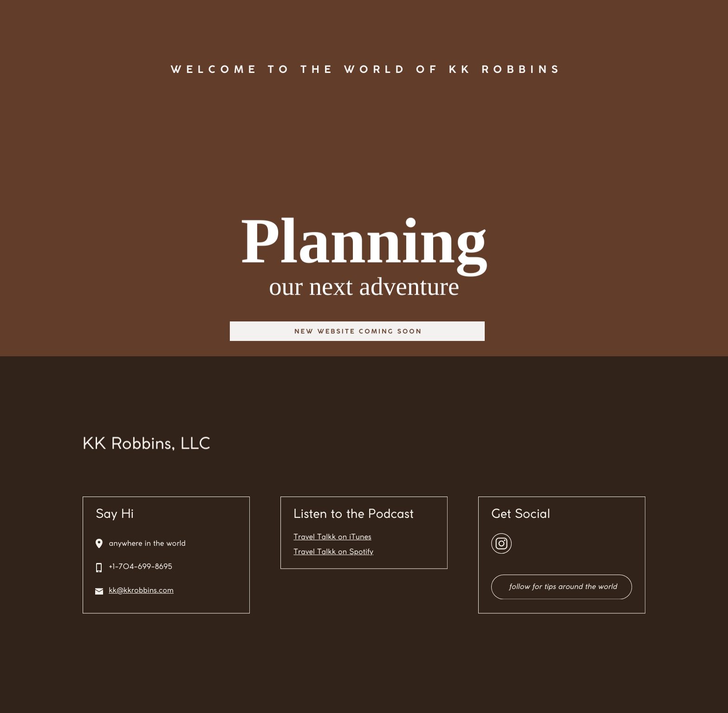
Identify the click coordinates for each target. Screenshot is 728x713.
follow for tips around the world (563, 587)
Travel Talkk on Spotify (333, 553)
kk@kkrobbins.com (141, 591)
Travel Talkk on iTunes (332, 538)
